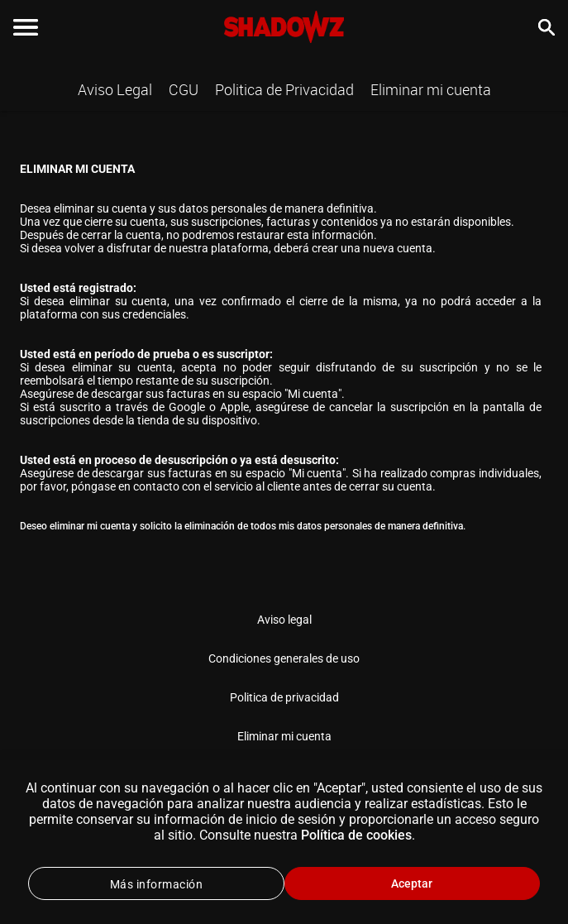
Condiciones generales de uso (284, 658)
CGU (184, 89)
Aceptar (412, 883)
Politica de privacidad (284, 697)
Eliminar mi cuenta (431, 89)
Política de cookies (356, 835)
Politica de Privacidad (284, 89)
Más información (157, 884)
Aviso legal (284, 620)
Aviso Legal (115, 89)
